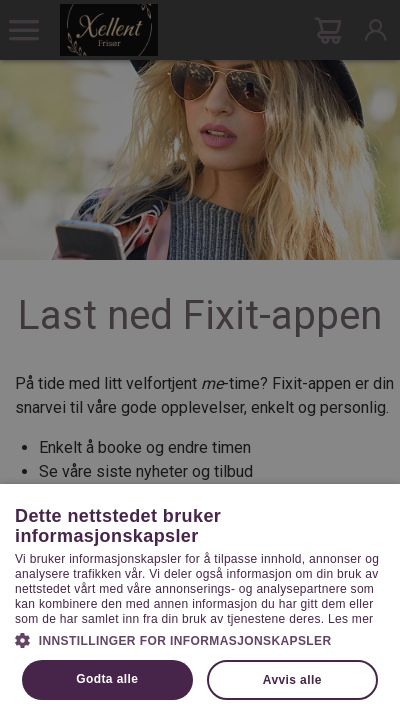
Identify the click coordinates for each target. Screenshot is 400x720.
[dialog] (200, 360)
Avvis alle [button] (292, 680)
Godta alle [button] (107, 679)
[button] (200, 639)
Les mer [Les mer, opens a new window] (350, 619)
